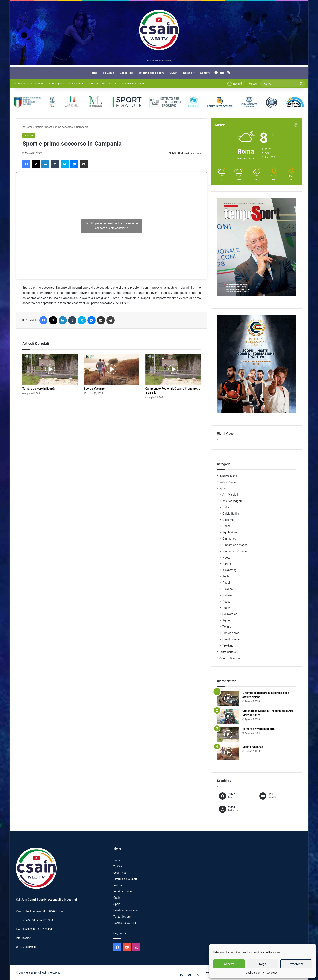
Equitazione (230, 532)
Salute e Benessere (133, 83)
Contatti (205, 73)
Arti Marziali (230, 495)
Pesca (226, 602)
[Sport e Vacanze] (111, 369)
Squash (227, 620)
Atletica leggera (233, 501)
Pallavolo (228, 595)
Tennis (227, 627)
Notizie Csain (76, 83)
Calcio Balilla (231, 514)
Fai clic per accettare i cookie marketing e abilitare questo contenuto (111, 226)
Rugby (227, 608)
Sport (91, 83)
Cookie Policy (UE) (125, 923)
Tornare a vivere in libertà (38, 389)
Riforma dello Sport (151, 73)
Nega (263, 964)
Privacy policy (270, 973)
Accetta (229, 964)
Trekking (228, 645)
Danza (227, 526)
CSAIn (173, 73)
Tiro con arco (231, 633)
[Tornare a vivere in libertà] (50, 369)
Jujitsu (227, 576)
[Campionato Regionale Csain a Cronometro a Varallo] (173, 369)
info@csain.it (24, 938)
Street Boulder (232, 639)
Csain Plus (126, 73)
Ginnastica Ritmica (235, 551)
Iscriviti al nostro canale (159, 61)
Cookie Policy (253, 973)
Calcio (227, 507)
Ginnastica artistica (235, 545)
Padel (226, 583)
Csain (117, 898)
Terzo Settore (110, 83)
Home (93, 73)
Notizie (187, 73)
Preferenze (296, 964)
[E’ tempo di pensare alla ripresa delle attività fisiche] (228, 698)
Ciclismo (228, 520)
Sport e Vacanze (94, 389)
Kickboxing (230, 570)
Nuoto (226, 558)
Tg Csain (108, 73)
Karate (227, 564)
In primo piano (56, 83)
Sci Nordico (230, 614)
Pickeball (228, 589)
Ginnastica (229, 539)
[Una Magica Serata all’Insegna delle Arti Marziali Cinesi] (228, 716)
